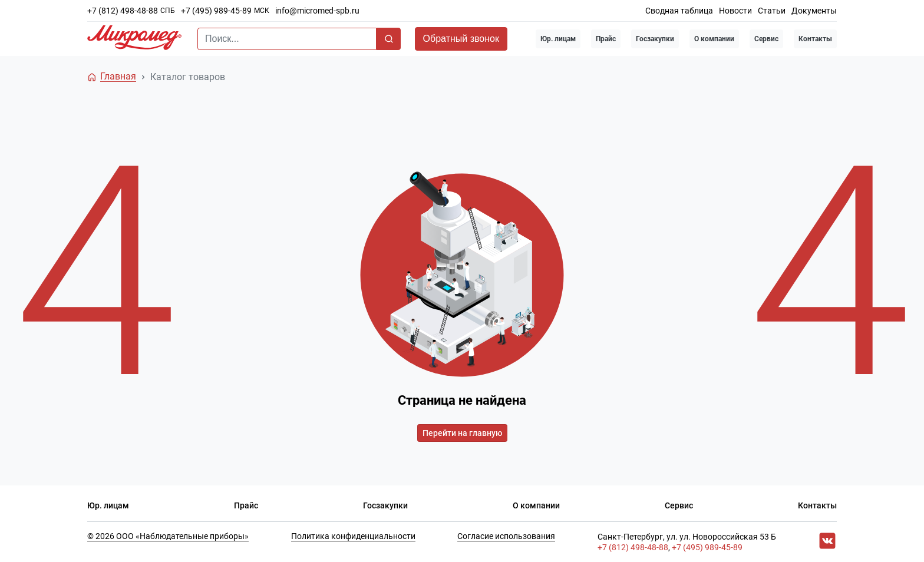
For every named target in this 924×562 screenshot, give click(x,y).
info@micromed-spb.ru (317, 11)
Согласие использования (506, 536)
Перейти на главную (462, 433)
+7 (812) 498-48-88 (123, 11)
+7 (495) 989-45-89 (216, 11)
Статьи (772, 11)
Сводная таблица (679, 11)
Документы (814, 11)
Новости (735, 11)
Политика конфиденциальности (353, 536)
